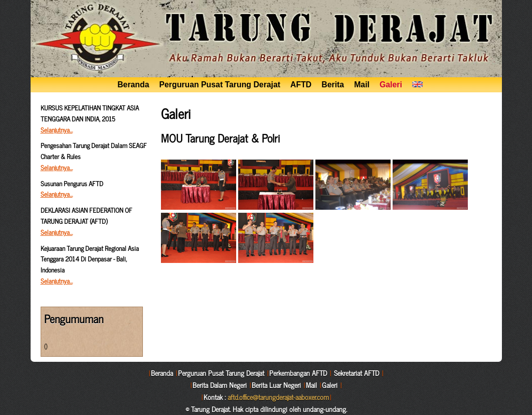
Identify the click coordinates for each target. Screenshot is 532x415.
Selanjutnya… (57, 130)
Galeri (391, 85)
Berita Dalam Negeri (220, 385)
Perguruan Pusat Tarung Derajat (220, 85)
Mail (362, 85)
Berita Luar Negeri (276, 385)
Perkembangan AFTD (298, 373)
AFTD (301, 85)
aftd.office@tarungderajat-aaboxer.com (278, 397)
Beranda (133, 85)
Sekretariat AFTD (357, 373)
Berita (333, 85)
